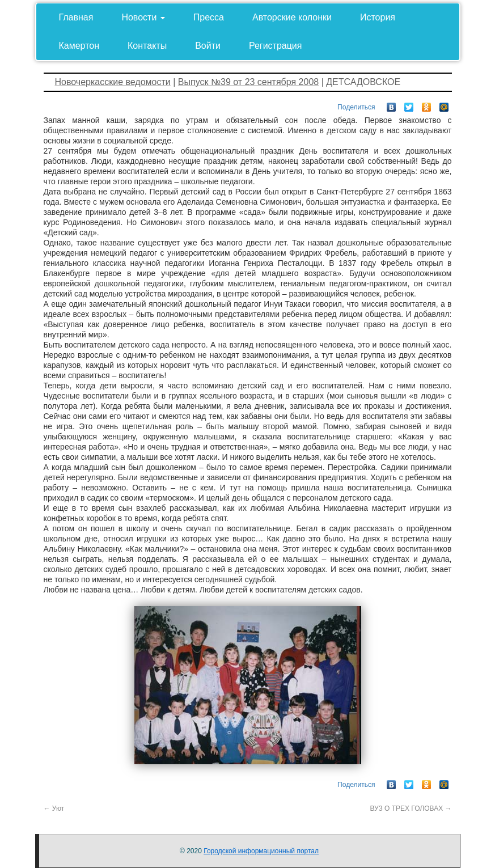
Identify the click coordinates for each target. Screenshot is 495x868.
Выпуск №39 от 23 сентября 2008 (248, 82)
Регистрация (276, 46)
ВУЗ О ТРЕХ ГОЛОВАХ (411, 808)
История (378, 17)
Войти (208, 46)
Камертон (79, 46)
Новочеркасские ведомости (113, 82)
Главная (76, 17)
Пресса (209, 17)
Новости (143, 17)
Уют (54, 808)
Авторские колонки (292, 17)
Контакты (147, 46)
